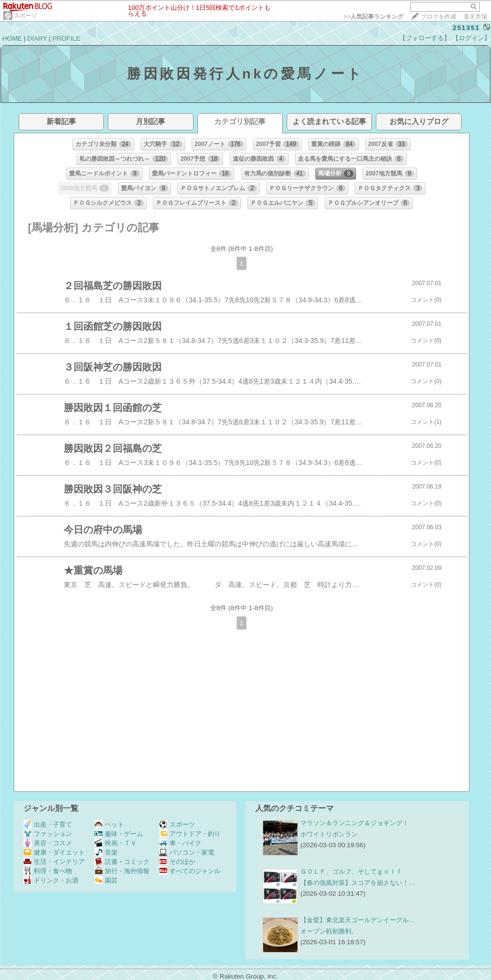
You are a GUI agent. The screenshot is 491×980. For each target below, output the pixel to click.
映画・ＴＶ (116, 843)
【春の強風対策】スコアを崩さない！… (358, 883)
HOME (12, 38)
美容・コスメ (48, 843)
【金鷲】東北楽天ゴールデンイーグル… (358, 920)
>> (373, 17)
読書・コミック (122, 862)
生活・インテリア (54, 862)
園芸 (106, 880)
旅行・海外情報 (122, 871)
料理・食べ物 (48, 871)
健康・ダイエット (54, 852)
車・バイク (180, 843)
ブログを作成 (439, 17)
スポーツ (25, 16)
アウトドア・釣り (190, 834)
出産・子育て (48, 824)
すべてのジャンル (190, 871)
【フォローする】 (425, 38)
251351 (466, 28)
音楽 (106, 852)
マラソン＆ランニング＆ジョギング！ (355, 823)
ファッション (48, 834)
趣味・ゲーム (119, 834)
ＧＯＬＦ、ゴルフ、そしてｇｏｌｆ (351, 871)
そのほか (177, 862)
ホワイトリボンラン (329, 834)
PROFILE (66, 38)
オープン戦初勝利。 (329, 931)
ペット (109, 824)
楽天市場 (475, 17)
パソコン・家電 (187, 852)
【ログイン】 (471, 38)
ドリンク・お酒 (51, 880)
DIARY (37, 38)
